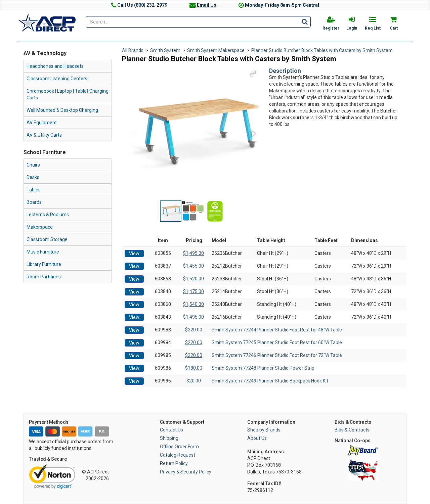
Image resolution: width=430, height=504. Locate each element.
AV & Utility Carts (44, 135)
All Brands (133, 50)
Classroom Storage (47, 239)
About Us (257, 438)
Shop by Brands (264, 430)
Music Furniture (43, 252)
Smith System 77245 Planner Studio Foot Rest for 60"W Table (277, 342)
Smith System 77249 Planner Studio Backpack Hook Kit (270, 381)
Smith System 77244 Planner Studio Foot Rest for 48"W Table (277, 330)
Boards (34, 202)
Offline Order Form (179, 447)
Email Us (203, 5)
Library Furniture (44, 264)
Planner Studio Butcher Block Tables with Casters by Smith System (322, 50)
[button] (253, 74)
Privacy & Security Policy (186, 472)
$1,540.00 (193, 304)
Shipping (169, 438)
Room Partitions (44, 277)
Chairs (33, 165)
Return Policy (174, 463)
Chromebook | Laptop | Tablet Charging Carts (68, 94)
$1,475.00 (193, 291)
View (134, 254)
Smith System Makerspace (216, 50)
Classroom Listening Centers (57, 79)
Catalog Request (178, 455)
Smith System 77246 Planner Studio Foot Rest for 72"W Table (277, 355)
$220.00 (194, 330)
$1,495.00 (193, 253)
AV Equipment (42, 123)
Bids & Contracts (352, 430)
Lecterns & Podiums (48, 215)
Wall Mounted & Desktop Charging (62, 110)
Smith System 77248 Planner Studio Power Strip (263, 368)
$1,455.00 (193, 266)
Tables (34, 190)
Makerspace (40, 227)
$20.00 (194, 381)
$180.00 (194, 368)
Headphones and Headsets (55, 66)
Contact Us (171, 430)
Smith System (165, 50)
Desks (33, 177)
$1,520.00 (193, 279)
